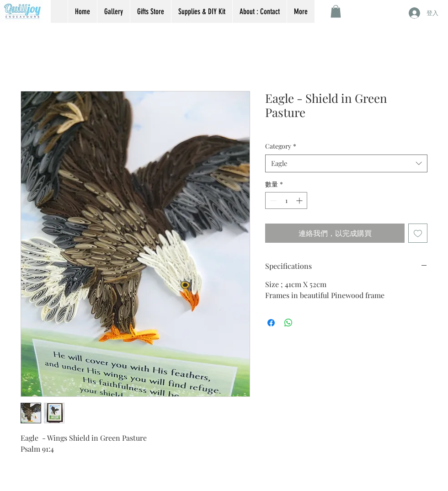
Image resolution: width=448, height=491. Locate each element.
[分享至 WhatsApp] (288, 323)
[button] (336, 11)
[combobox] (346, 163)
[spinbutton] (286, 200)
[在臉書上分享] (271, 323)
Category (281, 146)
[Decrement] (272, 200)
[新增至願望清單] (418, 233)
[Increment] (300, 200)
